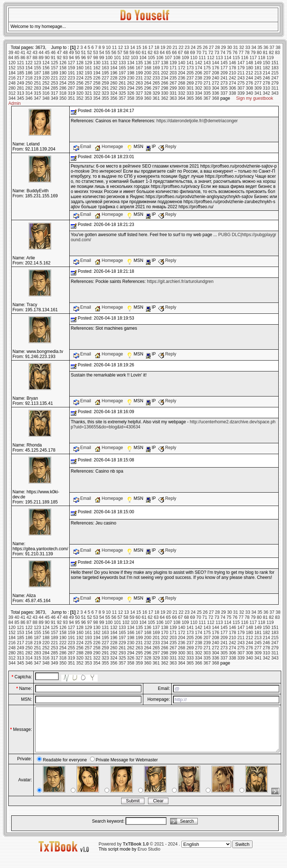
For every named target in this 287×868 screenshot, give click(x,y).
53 (96, 53)
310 (266, 88)
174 (198, 68)
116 (245, 58)
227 (105, 78)
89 (41, 58)
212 (250, 73)
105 (151, 58)
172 (182, 68)
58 (126, 53)
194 (97, 73)
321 (88, 93)
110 (194, 58)
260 (114, 83)
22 (181, 48)
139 (173, 63)
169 (156, 68)
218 (29, 78)
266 (165, 83)
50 (77, 53)
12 (120, 48)
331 (173, 93)
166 (131, 68)
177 (224, 68)
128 (80, 63)
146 (233, 63)
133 (122, 63)
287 (71, 88)
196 (114, 73)
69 (192, 53)
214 (266, 73)
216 (12, 78)
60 (138, 53)
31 (236, 48)
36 (266, 48)
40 (17, 53)
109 (185, 58)
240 (216, 78)
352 (80, 98)
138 (165, 63)
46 (53, 53)
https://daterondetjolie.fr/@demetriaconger (197, 121)
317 (54, 93)
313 (20, 93)
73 (217, 53)
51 (83, 53)
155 (37, 68)
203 (173, 73)
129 (88, 63)
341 (258, 93)
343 (275, 93)
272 (216, 83)
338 (233, 93)
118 (262, 58)
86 (23, 58)
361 (156, 98)
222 (63, 78)
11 (114, 48)
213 (258, 73)
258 (97, 83)
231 (139, 78)
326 (131, 93)
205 (190, 73)
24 (193, 48)
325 (122, 93)
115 (236, 58)
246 (266, 78)
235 (173, 78)
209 (224, 73)
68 (186, 53)
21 (175, 48)
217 (20, 78)
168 (148, 68)
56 (114, 53)
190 (63, 73)
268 (182, 83)
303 (207, 88)
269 (190, 83)
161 (88, 68)
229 (122, 78)
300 (182, 88)
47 (59, 53)
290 (97, 88)
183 (275, 68)
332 (182, 93)
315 (37, 93)
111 (202, 58)
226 (97, 78)
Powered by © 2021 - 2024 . (139, 853)
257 (88, 83)
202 (165, 73)
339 (241, 93)
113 (219, 58)
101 (118, 58)
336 (216, 93)
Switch (242, 853)
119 (270, 58)
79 (253, 53)
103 (134, 58)
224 (80, 78)
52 (89, 53)
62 (150, 53)
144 (216, 63)
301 (190, 88)
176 (216, 68)
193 (88, 73)
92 (59, 58)
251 (37, 83)
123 (37, 63)
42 (29, 53)
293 (122, 88)
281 (20, 88)
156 (46, 68)
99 (102, 58)
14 (133, 48)
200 (148, 73)
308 (250, 88)
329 (156, 93)
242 (233, 78)
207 (207, 73)
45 (47, 53)
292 (114, 88)
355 (105, 98)
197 (122, 73)
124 (46, 63)
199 (139, 73)
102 (126, 58)
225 (88, 78)
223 (71, 78)
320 (80, 93)
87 (29, 58)
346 (29, 98)
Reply (167, 147)
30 (229, 48)
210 (233, 73)
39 (11, 53)
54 (102, 53)
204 (182, 73)
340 (250, 93)
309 (258, 88)
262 (131, 83)
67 (181, 53)
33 (248, 48)
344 (12, 98)
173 (190, 68)
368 (216, 98)
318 (63, 93)
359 (139, 98)
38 (278, 48)
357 (122, 98)
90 (47, 58)
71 (205, 53)
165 (122, 68)
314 (29, 93)
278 (266, 83)
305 (224, 88)
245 (258, 78)
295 (139, 88)
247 (275, 78)
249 (20, 83)
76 (235, 53)
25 (199, 48)
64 (162, 53)
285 (54, 88)
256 (80, 83)
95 (77, 58)
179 (241, 68)
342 (266, 93)
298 (165, 88)
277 (258, 83)
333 (190, 93)
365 (190, 98)
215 (275, 73)
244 (250, 78)
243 (241, 78)
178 (233, 68)
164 (114, 68)
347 (37, 98)
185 (20, 73)
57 (120, 53)
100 (109, 58)
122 (29, 63)
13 (126, 48)
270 (198, 83)
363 (173, 98)
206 (198, 73)
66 (174, 53)
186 (29, 73)
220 (46, 78)
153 (20, 68)
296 (148, 88)
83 (277, 53)
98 (96, 58)
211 (241, 73)
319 (71, 93)
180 (250, 68)
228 (114, 78)
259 (105, 83)
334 (198, 93)
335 (207, 93)
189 (54, 73)
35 (260, 48)
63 (156, 53)
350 (63, 98)
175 (207, 68)
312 (12, 93)
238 (198, 78)
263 (139, 83)
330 (165, 93)
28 (217, 48)
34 (254, 48)
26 (205, 48)
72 (211, 53)
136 (148, 63)
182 (266, 68)
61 (144, 53)
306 (233, 88)
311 (275, 88)
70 (199, 53)
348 (46, 98)
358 (131, 98)
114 (228, 58)
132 (114, 63)
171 (173, 68)
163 (105, 68)
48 (65, 53)
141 (190, 63)
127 (71, 63)
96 (83, 58)
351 (71, 98)
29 (223, 48)
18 (157, 48)
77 (241, 53)
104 (143, 58)
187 (37, 73)
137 (156, 63)
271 (207, 83)
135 (139, 63)
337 (224, 93)
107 (168, 58)
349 (54, 98)
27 (211, 48)
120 (12, 63)
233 (156, 78)
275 (241, 83)
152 (12, 68)
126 (63, 63)
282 (29, 88)
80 (259, 53)
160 (80, 68)
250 (29, 83)
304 (216, 88)
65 (168, 53)
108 (177, 58)
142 (198, 63)
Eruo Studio (149, 858)
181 (258, 68)
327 (139, 93)
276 (250, 83)
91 (53, 58)
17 (151, 48)
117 (253, 58)
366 (198, 98)
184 (12, 73)
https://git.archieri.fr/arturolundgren (180, 281)
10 (108, 48)
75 (229, 53)
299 (173, 88)
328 (148, 93)
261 (122, 83)
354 (97, 98)
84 (11, 58)
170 (165, 68)
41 (23, 53)
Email (83, 147)
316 (46, 93)
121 (20, 63)
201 (156, 73)
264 (148, 83)
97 (89, 58)
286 (63, 88)
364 (182, 98)
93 (65, 58)
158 (63, 68)
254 (63, 83)
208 (216, 73)
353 (88, 98)
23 (187, 48)
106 (160, 58)
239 (207, 78)
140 (182, 63)
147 (241, 63)
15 (138, 48)
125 (54, 63)
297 (156, 88)
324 (114, 93)
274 (233, 83)
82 (271, 53)
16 (145, 48)
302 (198, 88)
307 (241, 88)
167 (139, 68)
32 (241, 48)
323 (105, 93)
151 (275, 63)
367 (207, 98)
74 (223, 53)
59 (132, 53)
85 (17, 58)
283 (37, 88)
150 (266, 63)
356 (114, 98)
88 (35, 58)
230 (131, 78)
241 (224, 78)
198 (131, 73)
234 (165, 78)
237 (190, 78)
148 (250, 63)
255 (71, 83)
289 (88, 88)
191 (71, 73)
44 (41, 53)
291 (105, 88)
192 (80, 73)
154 (29, 68)
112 (211, 58)
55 (108, 53)
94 (71, 58)
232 (148, 78)
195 (105, 73)
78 (247, 53)
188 (46, 73)
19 (163, 48)
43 (35, 53)
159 (71, 68)
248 (12, 83)
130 (97, 63)
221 (54, 78)
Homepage (109, 147)
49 (71, 53)
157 (54, 68)
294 (131, 88)
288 (80, 88)
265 (156, 83)
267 (173, 83)
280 (12, 88)
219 (37, 78)
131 (105, 63)
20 (169, 48)
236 (182, 78)
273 (224, 83)
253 (54, 83)
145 (224, 63)
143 (207, 63)
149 (258, 63)
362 (165, 98)
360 (148, 98)
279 (275, 83)
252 (46, 83)
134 (131, 63)
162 (97, 68)
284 (46, 88)
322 (97, 93)
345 (20, 98)
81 (265, 53)
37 (272, 48)
